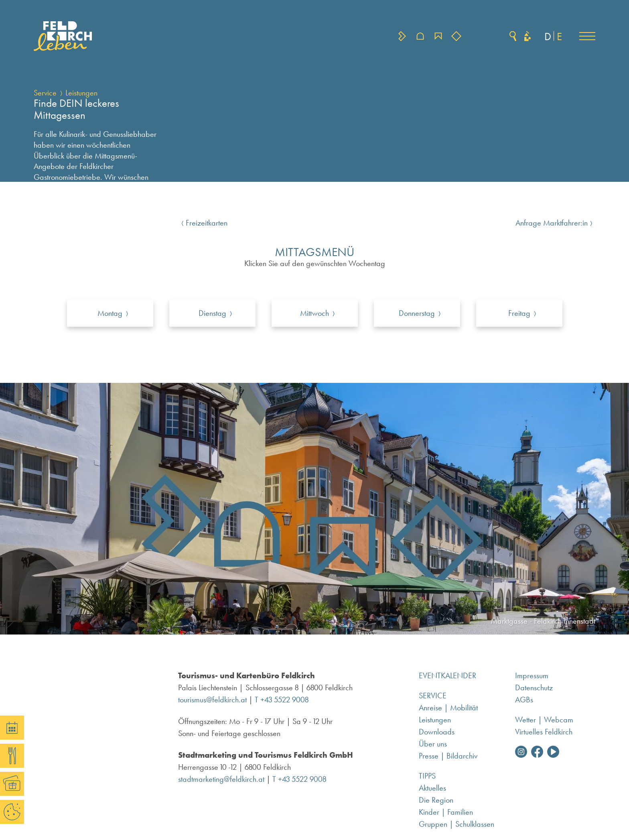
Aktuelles (432, 788)
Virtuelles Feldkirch (544, 732)
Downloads (437, 732)
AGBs (524, 700)
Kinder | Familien (446, 812)
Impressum (532, 675)
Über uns (433, 744)
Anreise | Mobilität (448, 708)
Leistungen (81, 93)
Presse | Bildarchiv (448, 756)
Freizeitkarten (207, 223)
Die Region (436, 800)
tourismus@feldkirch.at (212, 700)
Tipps (427, 776)
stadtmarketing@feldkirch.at (221, 779)
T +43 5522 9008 (282, 700)
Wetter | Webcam (544, 720)
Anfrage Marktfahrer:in (552, 223)
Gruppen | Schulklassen (457, 824)
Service (45, 93)
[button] (587, 36)
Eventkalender (447, 675)
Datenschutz (534, 687)
